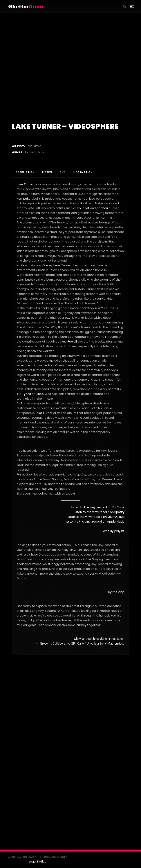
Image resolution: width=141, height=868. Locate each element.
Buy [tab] (62, 172)
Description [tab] (25, 172)
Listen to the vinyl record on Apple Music (95, 522)
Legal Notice (38, 861)
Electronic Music (35, 152)
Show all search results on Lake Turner (99, 639)
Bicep (40, 394)
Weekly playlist (114, 531)
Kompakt (23, 199)
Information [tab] (83, 172)
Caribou (102, 208)
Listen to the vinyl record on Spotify (99, 512)
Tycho (27, 394)
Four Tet (83, 208)
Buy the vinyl (115, 592)
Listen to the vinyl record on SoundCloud (96, 517)
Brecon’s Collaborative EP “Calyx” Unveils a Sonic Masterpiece (82, 644)
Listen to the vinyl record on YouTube (98, 507)
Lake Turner (34, 146)
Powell (72, 342)
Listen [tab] (47, 172)
